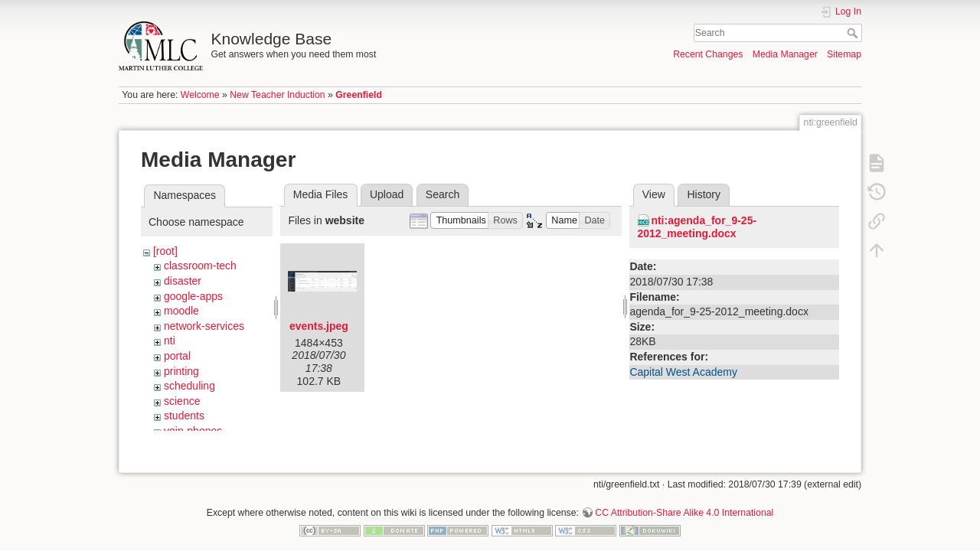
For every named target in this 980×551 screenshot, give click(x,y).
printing (181, 371)
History (704, 194)
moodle (181, 311)
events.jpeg (319, 326)
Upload (387, 194)
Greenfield (359, 95)
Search (854, 33)
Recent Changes (708, 54)
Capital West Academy (683, 372)
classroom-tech (200, 266)
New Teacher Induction (277, 95)
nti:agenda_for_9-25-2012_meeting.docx (697, 227)
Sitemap (844, 54)
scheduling (189, 386)
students (184, 416)
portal (177, 356)
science (182, 401)
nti (170, 341)
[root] (165, 251)
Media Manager (785, 54)
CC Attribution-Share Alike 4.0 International (684, 500)
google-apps (193, 296)
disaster (183, 281)
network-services (204, 326)
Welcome (200, 95)
